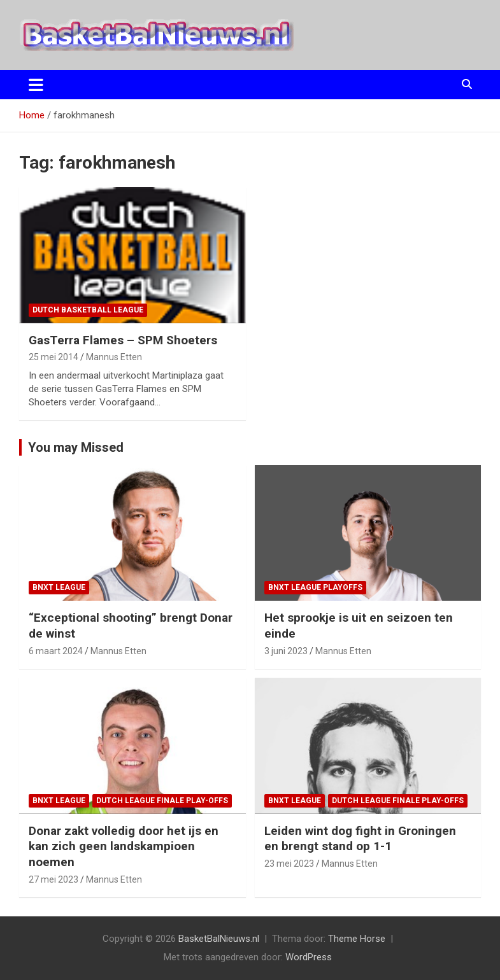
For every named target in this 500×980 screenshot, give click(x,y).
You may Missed (76, 447)
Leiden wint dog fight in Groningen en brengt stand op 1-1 (360, 839)
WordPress (309, 957)
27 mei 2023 (54, 879)
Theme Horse (357, 939)
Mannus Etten (114, 357)
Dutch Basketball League (88, 310)
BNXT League (59, 587)
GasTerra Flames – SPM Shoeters (123, 340)
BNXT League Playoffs (315, 587)
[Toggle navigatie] (36, 85)
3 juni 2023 (286, 651)
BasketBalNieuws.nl (219, 939)
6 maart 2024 (56, 651)
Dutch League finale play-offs (162, 801)
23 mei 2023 (289, 864)
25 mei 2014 (54, 357)
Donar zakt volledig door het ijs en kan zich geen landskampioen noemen (124, 846)
